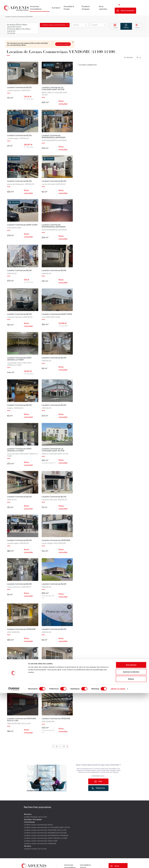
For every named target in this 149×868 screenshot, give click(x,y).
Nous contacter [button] (126, 11)
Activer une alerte (64, 44)
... (60, 746)
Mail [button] (98, 781)
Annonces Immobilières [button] (36, 8)
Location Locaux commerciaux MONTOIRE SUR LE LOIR (45, 830)
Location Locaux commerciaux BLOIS (38, 825)
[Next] (67, 746)
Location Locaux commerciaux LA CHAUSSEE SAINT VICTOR (47, 827)
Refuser (131, 854)
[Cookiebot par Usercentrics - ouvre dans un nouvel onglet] (14, 864)
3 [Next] (64, 746)
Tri (138, 58)
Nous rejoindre (103, 8)
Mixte (126, 26)
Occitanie (22, 33)
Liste (115, 26)
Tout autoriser (131, 840)
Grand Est (22, 31)
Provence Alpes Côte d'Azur (22, 29)
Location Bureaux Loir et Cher (36, 817)
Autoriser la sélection (131, 847)
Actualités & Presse (69, 8)
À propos (56, 8)
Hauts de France (22, 27)
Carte (137, 26)
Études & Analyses (86, 8)
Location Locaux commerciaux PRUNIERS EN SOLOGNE (45, 833)
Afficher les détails (118, 864)
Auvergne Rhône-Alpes (22, 25)
